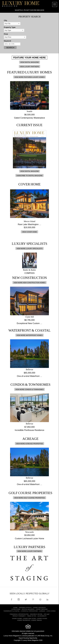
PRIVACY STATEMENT (19, 616)
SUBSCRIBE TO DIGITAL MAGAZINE (30, 176)
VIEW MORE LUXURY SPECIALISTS (29, 249)
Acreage (42, 611)
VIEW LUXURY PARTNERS (30, 67)
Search (10, 47)
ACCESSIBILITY (42, 616)
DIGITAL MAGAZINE (28, 609)
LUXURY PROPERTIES (24, 620)
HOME (15, 608)
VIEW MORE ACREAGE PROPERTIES (30, 444)
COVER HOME (16, 609)
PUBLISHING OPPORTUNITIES (19, 614)
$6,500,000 (29, 115)
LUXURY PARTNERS (42, 609)
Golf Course (51, 611)
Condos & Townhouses (29, 611)
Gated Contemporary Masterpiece (29, 118)
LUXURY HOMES (17, 619)
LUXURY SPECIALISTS (39, 608)
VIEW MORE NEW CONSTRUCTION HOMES (29, 283)
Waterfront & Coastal (12, 611)
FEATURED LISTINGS (25, 608)
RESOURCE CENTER (36, 614)
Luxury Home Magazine (12, 636)
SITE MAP (47, 614)
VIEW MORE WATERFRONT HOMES (30, 335)
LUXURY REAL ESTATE (29, 619)
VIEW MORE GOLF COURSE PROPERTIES (29, 498)
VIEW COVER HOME (29, 232)
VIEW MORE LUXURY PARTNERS (29, 551)
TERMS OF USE (31, 616)
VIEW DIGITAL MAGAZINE (29, 62)
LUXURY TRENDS (37, 620)
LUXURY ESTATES (42, 619)
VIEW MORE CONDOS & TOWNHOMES (29, 390)
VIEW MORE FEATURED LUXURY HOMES (29, 77)
